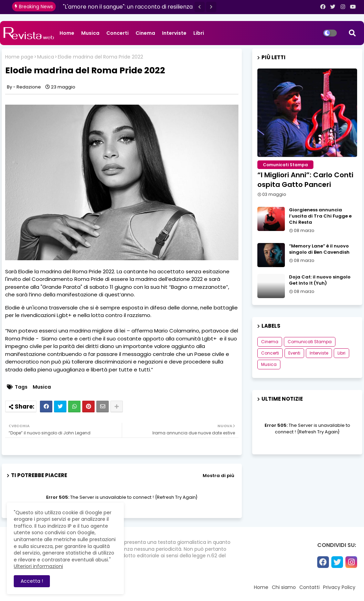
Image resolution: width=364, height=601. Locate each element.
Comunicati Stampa (310, 342)
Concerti (117, 33)
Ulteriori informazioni (38, 566)
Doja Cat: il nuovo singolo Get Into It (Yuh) (320, 280)
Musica (90, 33)
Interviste (174, 33)
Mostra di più (218, 476)
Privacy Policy (339, 587)
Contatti (309, 587)
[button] (200, 7)
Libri (199, 33)
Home (67, 33)
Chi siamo (284, 587)
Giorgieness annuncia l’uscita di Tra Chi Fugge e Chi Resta (320, 216)
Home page (19, 57)
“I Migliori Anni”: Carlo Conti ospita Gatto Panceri (305, 180)
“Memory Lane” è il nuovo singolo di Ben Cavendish (319, 249)
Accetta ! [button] (32, 581)
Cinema (145, 33)
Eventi (294, 353)
